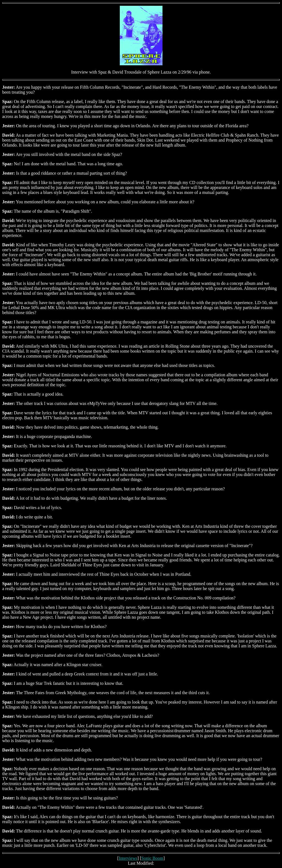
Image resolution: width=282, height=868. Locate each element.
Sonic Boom (152, 858)
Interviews (128, 858)
